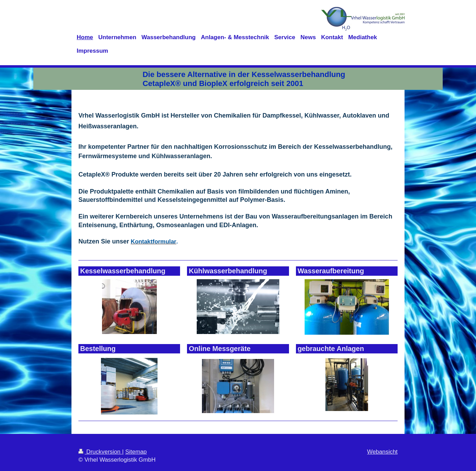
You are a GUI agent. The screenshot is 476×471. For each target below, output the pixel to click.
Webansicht (382, 452)
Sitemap (136, 452)
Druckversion (100, 452)
